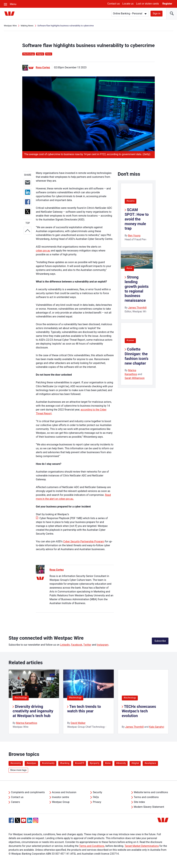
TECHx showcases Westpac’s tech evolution (139, 711)
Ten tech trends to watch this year (84, 709)
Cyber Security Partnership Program (84, 541)
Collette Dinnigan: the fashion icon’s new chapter (137, 356)
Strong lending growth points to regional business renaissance (137, 289)
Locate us (128, 4)
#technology (21, 698)
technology (29, 54)
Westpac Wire (10, 26)
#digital (135, 763)
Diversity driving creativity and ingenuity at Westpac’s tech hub (33, 711)
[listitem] (34, 702)
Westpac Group (61, 802)
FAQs (96, 797)
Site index (139, 802)
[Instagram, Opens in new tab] (36, 822)
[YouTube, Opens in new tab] (24, 820)
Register (167, 4)
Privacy (97, 802)
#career (130, 340)
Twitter (87, 645)
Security (97, 792)
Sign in (157, 13)
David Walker (78, 723)
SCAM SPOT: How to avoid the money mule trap (137, 219)
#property (95, 763)
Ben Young (134, 236)
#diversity (121, 763)
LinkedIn (65, 645)
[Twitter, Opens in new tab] (17, 820)
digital (40, 54)
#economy (16, 763)
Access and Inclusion (64, 792)
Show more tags (18, 770)
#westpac (31, 763)
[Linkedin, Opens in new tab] (30, 820)
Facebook (77, 645)
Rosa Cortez (43, 67)
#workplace (150, 763)
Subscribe (160, 641)
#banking (65, 763)
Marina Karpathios (27, 723)
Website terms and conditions (151, 792)
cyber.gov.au (43, 251)
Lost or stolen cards (148, 4)
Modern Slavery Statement (149, 807)
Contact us (114, 4)
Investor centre (61, 797)
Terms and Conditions (92, 846)
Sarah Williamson (135, 378)
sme (49, 54)
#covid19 (80, 763)
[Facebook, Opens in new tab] (11, 820)
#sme (129, 268)
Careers (15, 802)
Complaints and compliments (28, 792)
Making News (27, 26)
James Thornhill (137, 308)
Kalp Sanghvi (157, 727)
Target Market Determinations (142, 846)
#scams (131, 201)
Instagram (103, 645)
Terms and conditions (146, 797)
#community (48, 763)
